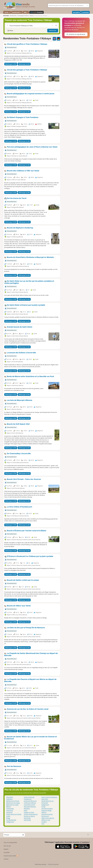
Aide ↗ (26, 12)
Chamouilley (10, 809)
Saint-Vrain (45, 799)
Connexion (85, 12)
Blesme (9, 807)
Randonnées (17, 12)
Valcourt (44, 812)
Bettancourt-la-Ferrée (13, 801)
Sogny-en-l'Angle (46, 810)
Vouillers (44, 822)
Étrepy (8, 818)
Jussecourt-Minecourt (30, 801)
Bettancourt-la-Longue (13, 803)
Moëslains (27, 809)
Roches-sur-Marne (29, 816)
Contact (6, 859)
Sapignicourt (45, 805)
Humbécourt (28, 799)
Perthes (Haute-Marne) (31, 814)
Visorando (6, 16)
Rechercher (53, 31)
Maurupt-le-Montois (30, 807)
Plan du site (7, 846)
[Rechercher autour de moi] (56, 26)
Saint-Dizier (27, 818)
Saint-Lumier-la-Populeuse (49, 797)
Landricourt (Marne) (30, 803)
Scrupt (43, 807)
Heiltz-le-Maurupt (29, 797)
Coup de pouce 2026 (11, 856)
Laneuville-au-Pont (29, 805)
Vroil (43, 824)
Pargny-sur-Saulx (29, 812)
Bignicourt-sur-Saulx (12, 805)
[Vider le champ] (52, 26)
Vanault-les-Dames (47, 814)
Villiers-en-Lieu (46, 820)
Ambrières (9, 799)
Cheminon (9, 812)
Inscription (76, 12)
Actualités (7, 852)
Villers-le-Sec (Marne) (48, 818)
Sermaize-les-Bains (47, 809)
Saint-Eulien (27, 820)
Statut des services (41, 864)
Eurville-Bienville (11, 820)
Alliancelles (10, 797)
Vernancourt (45, 816)
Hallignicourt (10, 822)
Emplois (6, 849)
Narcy (26, 810)
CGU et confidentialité (10, 843)
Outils (7, 12)
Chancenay (10, 810)
